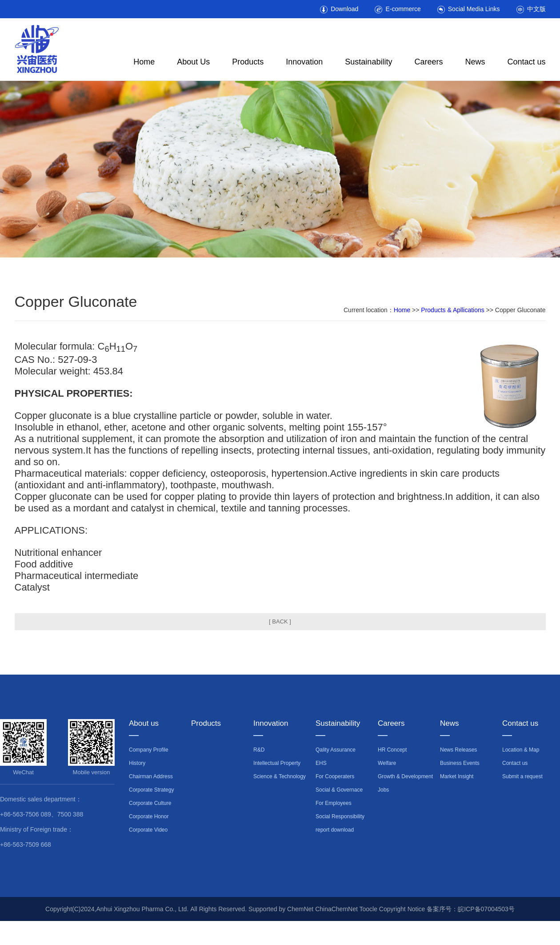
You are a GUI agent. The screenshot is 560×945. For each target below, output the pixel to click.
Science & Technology (280, 776)
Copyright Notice (402, 909)
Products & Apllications (452, 310)
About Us (193, 62)
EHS (321, 763)
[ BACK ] (280, 621)
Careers (428, 62)
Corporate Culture (150, 803)
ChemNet (300, 909)
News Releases (458, 750)
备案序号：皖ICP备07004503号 (471, 909)
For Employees (334, 803)
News (475, 62)
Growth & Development (405, 776)
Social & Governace (339, 790)
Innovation (304, 62)
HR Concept (392, 750)
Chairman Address (151, 776)
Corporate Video (148, 830)
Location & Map (521, 750)
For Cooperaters (335, 776)
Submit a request (522, 776)
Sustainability (368, 62)
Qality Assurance (336, 750)
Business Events (460, 763)
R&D (259, 750)
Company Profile (149, 750)
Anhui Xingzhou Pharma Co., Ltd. (144, 909)
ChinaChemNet (336, 909)
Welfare (387, 763)
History (137, 763)
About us (144, 723)
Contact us (526, 62)
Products (248, 62)
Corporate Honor (149, 816)
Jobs (383, 790)
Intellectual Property (277, 763)
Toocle (368, 909)
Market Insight (457, 776)
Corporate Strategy (151, 790)
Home (144, 62)
